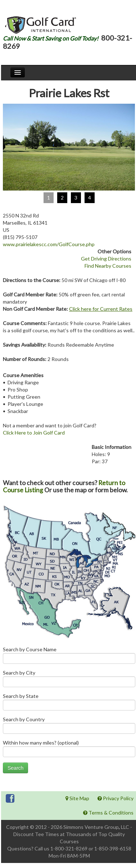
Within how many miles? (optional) (69, 750)
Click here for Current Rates (101, 309)
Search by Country (69, 727)
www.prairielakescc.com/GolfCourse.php (49, 244)
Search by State (69, 703)
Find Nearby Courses (108, 266)
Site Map (77, 798)
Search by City (69, 680)
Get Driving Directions (106, 259)
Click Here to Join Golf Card (34, 433)
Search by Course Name (69, 657)
